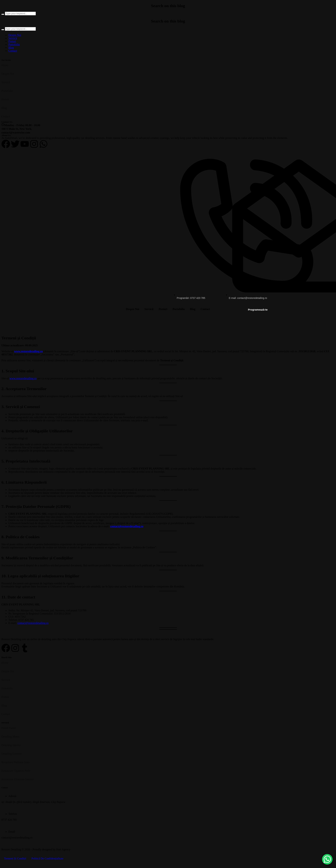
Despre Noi (15, 35)
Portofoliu (14, 44)
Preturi (12, 41)
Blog (11, 48)
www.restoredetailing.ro (28, 351)
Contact (13, 51)
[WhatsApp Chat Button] (327, 859)
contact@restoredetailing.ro (127, 526)
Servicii (13, 38)
